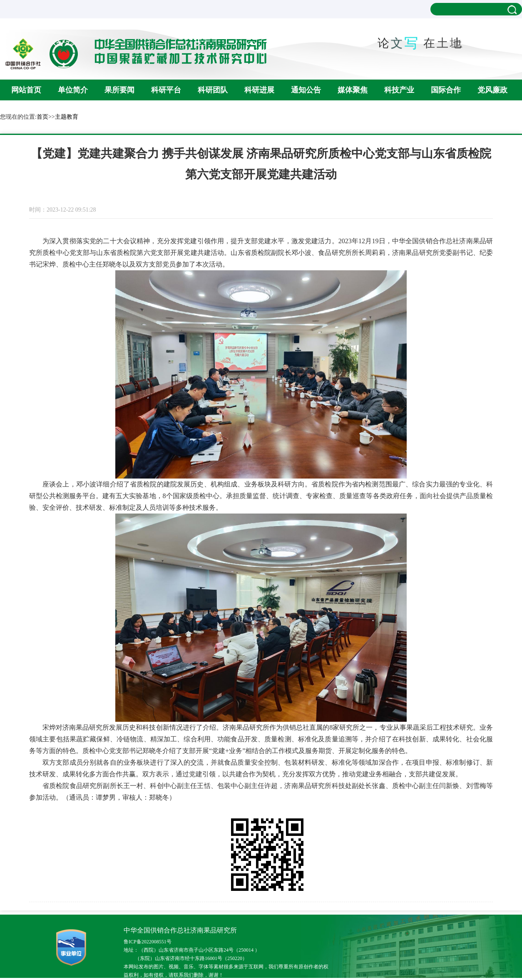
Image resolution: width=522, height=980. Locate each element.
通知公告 (306, 90)
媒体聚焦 (353, 90)
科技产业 (399, 90)
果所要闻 (119, 90)
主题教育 (67, 117)
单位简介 (73, 90)
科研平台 (166, 90)
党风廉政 (492, 90)
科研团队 (213, 90)
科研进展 (259, 90)
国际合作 (446, 90)
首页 (42, 117)
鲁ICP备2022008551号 (148, 942)
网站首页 (26, 90)
